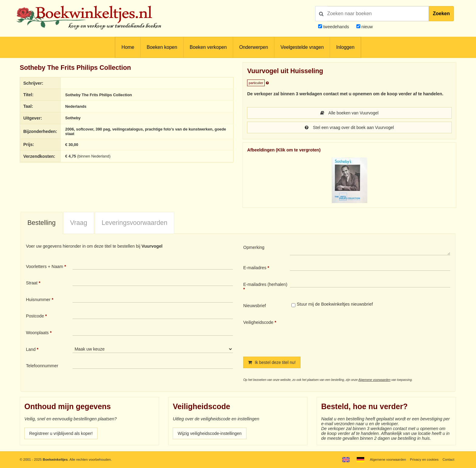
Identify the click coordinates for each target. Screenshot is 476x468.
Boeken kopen (162, 47)
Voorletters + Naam (44, 266)
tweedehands (336, 27)
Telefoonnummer (42, 366)
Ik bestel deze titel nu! (272, 362)
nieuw (367, 27)
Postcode (35, 316)
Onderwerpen (254, 47)
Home (128, 47)
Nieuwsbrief (255, 306)
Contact (448, 460)
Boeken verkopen (208, 47)
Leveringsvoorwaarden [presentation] (135, 223)
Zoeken (441, 14)
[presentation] (341, 333)
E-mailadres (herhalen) (265, 284)
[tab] (42, 223)
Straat (32, 283)
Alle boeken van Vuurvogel (349, 113)
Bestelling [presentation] (41, 223)
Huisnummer (38, 300)
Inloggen (345, 47)
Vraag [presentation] (79, 223)
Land (31, 349)
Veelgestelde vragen (302, 47)
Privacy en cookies (424, 460)
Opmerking (254, 247)
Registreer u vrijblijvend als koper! (62, 433)
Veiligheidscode (258, 322)
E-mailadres (255, 268)
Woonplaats (37, 333)
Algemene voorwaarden (375, 380)
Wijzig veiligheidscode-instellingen (210, 433)
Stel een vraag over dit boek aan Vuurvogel (349, 127)
